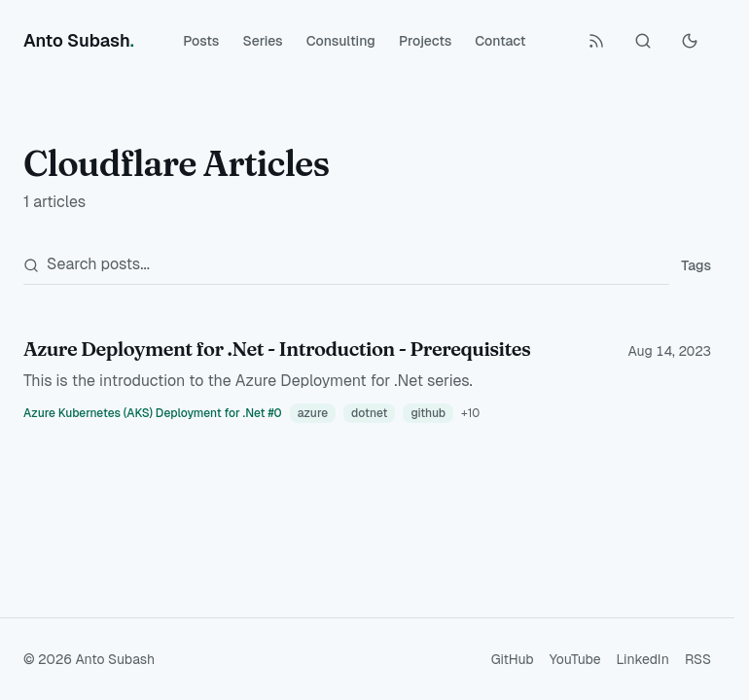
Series (262, 41)
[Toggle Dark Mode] (690, 41)
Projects (425, 41)
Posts (201, 41)
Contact (500, 41)
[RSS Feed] (596, 41)
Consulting (341, 41)
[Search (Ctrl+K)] (643, 41)
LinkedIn (643, 659)
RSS (698, 659)
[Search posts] (346, 265)
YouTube (575, 659)
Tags (696, 265)
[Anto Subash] (79, 41)
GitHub (513, 659)
